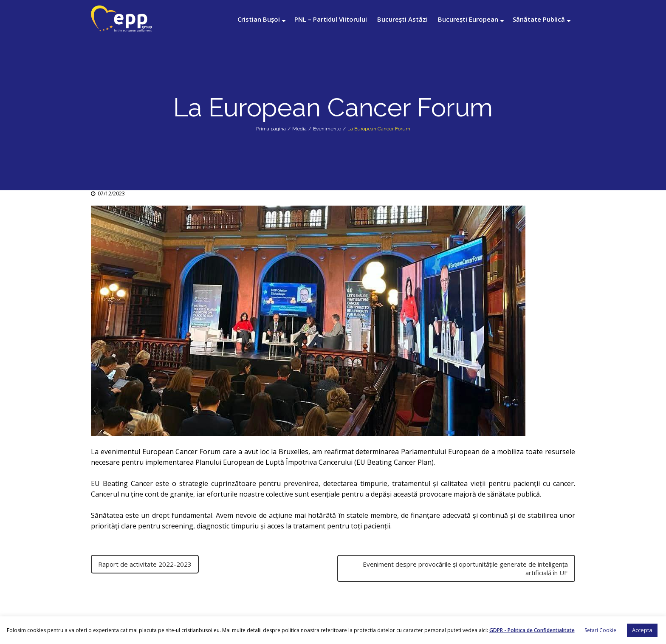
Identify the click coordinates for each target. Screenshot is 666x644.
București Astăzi (402, 19)
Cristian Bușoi (259, 19)
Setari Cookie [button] (600, 630)
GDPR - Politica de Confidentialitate (532, 630)
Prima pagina (271, 129)
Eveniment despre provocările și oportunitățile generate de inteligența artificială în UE (465, 568)
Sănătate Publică (539, 19)
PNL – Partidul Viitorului (331, 19)
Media (299, 129)
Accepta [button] (642, 630)
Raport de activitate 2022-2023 (145, 564)
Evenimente (327, 129)
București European (468, 19)
